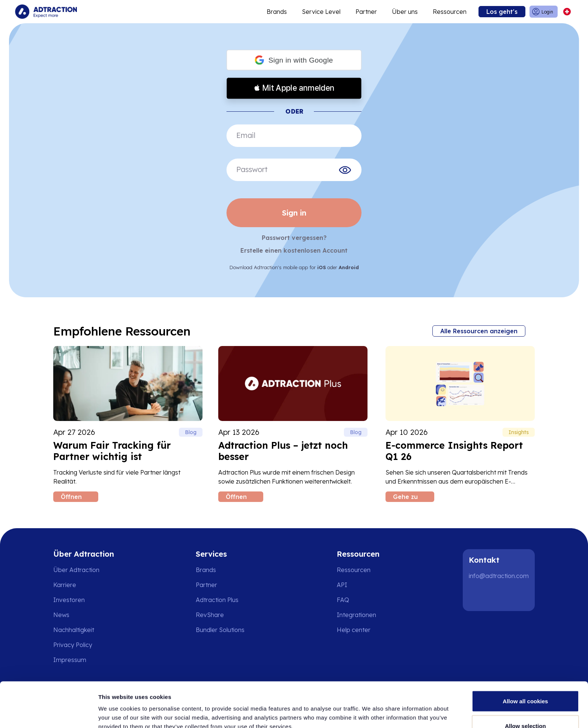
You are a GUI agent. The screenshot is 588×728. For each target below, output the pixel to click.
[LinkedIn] (478, 596)
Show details (394, 709)
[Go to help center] (359, 630)
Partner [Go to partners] (206, 585)
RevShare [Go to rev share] (210, 615)
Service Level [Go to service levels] (321, 12)
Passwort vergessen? (294, 238)
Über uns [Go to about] (405, 12)
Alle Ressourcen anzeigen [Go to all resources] (479, 331)
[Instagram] (502, 596)
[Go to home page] (46, 12)
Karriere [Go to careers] (65, 585)
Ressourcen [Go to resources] (450, 12)
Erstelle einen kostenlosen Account (294, 250)
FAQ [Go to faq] (343, 600)
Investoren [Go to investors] (69, 600)
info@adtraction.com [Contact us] (499, 576)
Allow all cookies (526, 659)
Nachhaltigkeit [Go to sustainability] (74, 630)
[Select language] (567, 12)
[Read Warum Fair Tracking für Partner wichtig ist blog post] (128, 424)
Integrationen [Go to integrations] (356, 615)
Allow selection (525, 684)
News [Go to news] (61, 615)
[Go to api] (359, 585)
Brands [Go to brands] (206, 570)
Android (349, 267)
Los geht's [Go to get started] (502, 12)
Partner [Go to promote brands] (366, 12)
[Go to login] (544, 12)
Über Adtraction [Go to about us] (76, 570)
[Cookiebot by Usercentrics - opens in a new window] (49, 713)
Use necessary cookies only (525, 708)
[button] (294, 60)
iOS (322, 267)
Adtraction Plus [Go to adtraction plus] (217, 600)
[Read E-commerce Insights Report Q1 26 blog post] (460, 424)
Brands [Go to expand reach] (277, 12)
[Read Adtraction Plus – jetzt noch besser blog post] (293, 424)
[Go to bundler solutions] (225, 630)
